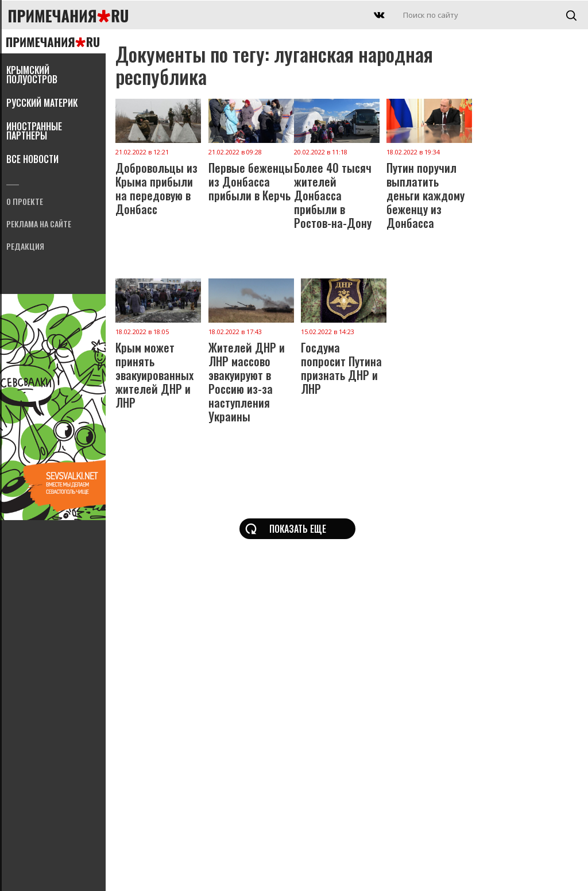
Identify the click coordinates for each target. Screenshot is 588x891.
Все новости (32, 160)
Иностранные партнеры (34, 132)
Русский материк (42, 104)
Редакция (25, 247)
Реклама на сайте (39, 225)
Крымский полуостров (32, 76)
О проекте (25, 202)
